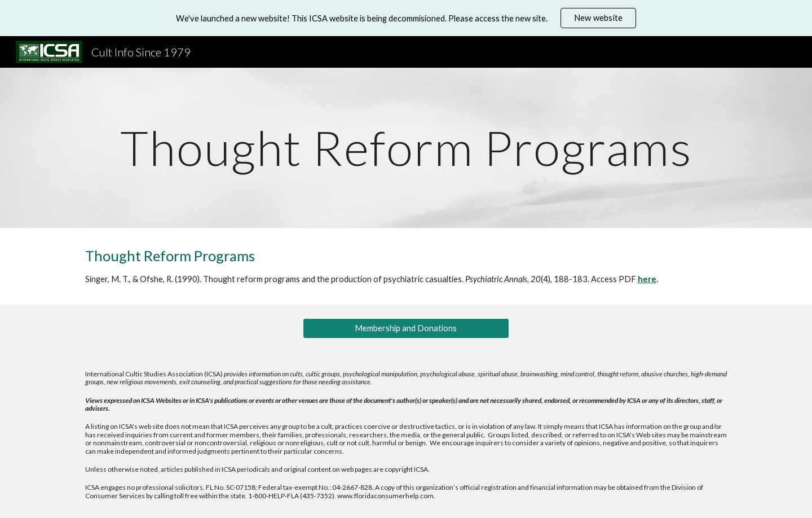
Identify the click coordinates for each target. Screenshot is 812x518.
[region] (406, 18)
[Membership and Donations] (406, 328)
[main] (406, 148)
